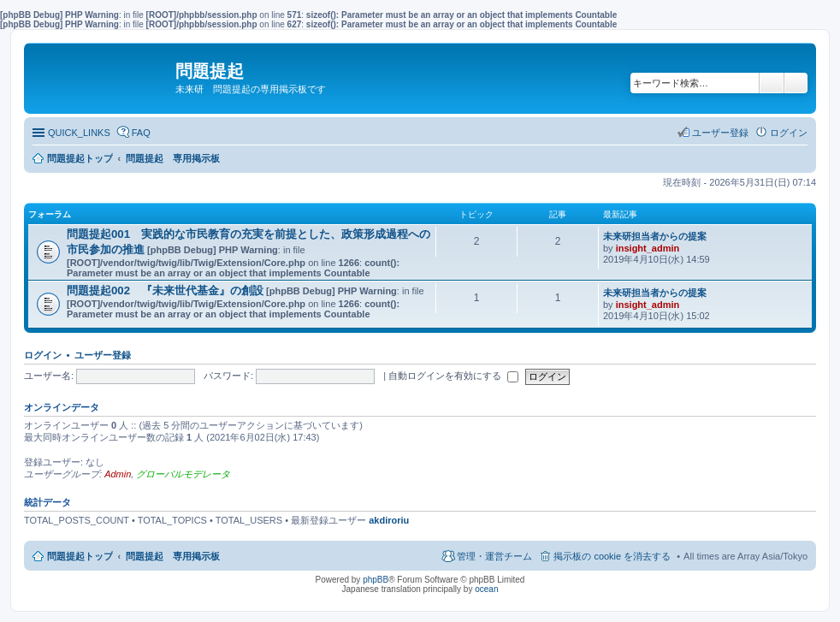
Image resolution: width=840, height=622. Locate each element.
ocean (486, 589)
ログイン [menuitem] (789, 133)
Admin (118, 474)
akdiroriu (389, 520)
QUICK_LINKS (79, 133)
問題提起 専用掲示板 (173, 556)
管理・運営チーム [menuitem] (494, 556)
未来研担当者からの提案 (655, 236)
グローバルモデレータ (183, 474)
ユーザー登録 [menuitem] (720, 133)
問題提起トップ (80, 556)
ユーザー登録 (103, 355)
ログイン (43, 355)
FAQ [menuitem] (141, 133)
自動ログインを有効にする (453, 376)
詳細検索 (796, 83)
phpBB (376, 580)
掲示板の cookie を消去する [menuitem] (612, 556)
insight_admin (648, 248)
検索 (772, 83)
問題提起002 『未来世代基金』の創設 (165, 290)
